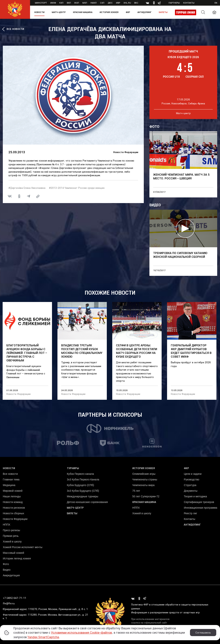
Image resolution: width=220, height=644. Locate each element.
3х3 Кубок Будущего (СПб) (83, 491)
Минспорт (41, 3)
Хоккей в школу (12, 542)
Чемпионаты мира (144, 485)
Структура (190, 485)
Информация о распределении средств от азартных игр (165, 612)
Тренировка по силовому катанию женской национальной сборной (180, 255)
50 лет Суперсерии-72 (146, 496)
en (216, 3)
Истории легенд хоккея (17, 558)
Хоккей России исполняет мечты (23, 547)
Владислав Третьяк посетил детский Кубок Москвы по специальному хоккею (82, 351)
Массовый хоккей (13, 553)
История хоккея (109, 12)
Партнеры (174, 3)
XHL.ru (127, 3)
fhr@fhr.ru (9, 603)
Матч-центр (59, 12)
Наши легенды (12, 496)
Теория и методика (195, 496)
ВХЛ (69, 3)
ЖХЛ (77, 3)
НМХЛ (94, 3)
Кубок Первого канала (80, 474)
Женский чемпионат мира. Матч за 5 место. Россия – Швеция (181, 176)
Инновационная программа (200, 508)
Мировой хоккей (13, 491)
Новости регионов (14, 508)
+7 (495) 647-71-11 (15, 598)
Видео (7, 570)
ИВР (118, 3)
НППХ (7, 525)
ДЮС (110, 3)
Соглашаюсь (203, 633)
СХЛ (102, 3)
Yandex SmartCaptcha (43, 637)
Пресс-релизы (11, 530)
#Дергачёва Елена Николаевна (27, 188)
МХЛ (85, 3)
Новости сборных (13, 513)
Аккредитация (11, 575)
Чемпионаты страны (145, 479)
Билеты (163, 12)
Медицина (9, 485)
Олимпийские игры (144, 474)
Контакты (189, 3)
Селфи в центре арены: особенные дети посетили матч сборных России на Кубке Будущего (137, 351)
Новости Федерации (126, 152)
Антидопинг (144, 12)
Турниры (73, 468)
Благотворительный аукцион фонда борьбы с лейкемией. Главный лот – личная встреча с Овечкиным (27, 353)
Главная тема (11, 479)
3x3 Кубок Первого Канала (83, 479)
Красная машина (83, 12)
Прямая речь (11, 536)
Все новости (10, 474)
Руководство (191, 479)
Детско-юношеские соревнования (87, 502)
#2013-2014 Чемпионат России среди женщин (77, 188)
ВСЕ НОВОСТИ (15, 29)
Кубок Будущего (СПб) (80, 485)
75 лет (136, 491)
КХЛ (61, 3)
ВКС (136, 3)
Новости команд (13, 502)
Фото (6, 564)
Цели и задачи (193, 474)
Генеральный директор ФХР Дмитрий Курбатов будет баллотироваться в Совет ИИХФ (191, 351)
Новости (39, 12)
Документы (191, 491)
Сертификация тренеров (199, 502)
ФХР (128, 12)
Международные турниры (82, 496)
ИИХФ (53, 3)
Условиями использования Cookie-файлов (81, 632)
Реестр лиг (190, 513)
